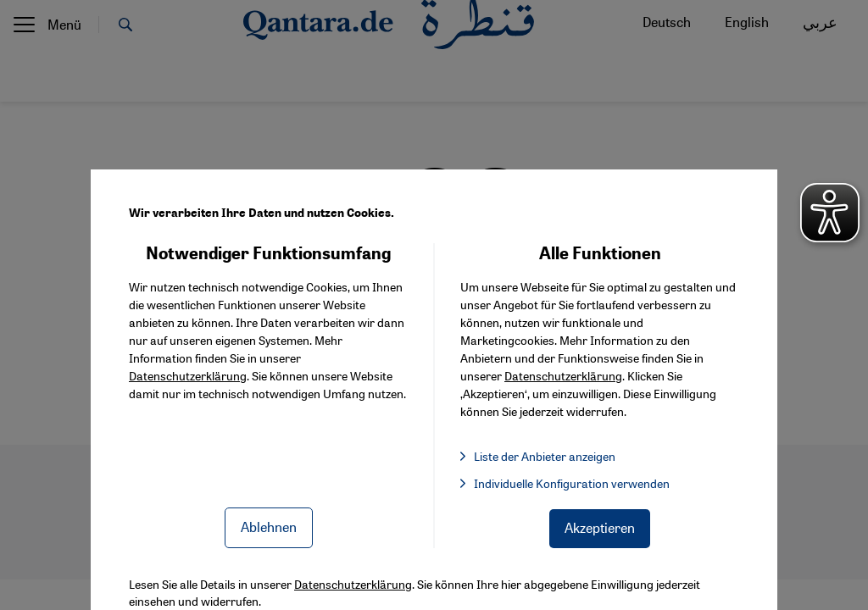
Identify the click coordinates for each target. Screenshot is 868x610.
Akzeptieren (600, 527)
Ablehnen (269, 527)
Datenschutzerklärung (188, 375)
